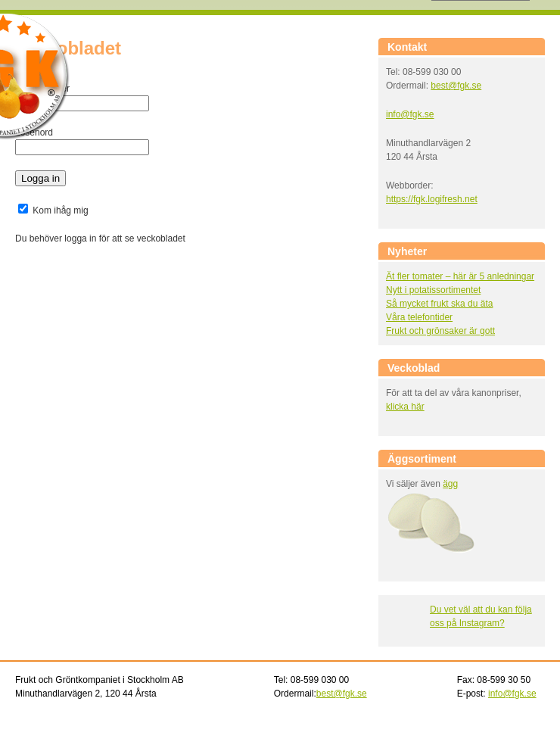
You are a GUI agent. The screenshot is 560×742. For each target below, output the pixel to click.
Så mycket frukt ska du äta (439, 304)
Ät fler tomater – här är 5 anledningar (460, 276)
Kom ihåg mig (53, 210)
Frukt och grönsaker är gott (440, 331)
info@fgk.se (410, 114)
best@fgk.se (456, 86)
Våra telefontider (419, 317)
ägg (450, 484)
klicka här (405, 407)
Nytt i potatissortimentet (433, 290)
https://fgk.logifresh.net (432, 199)
